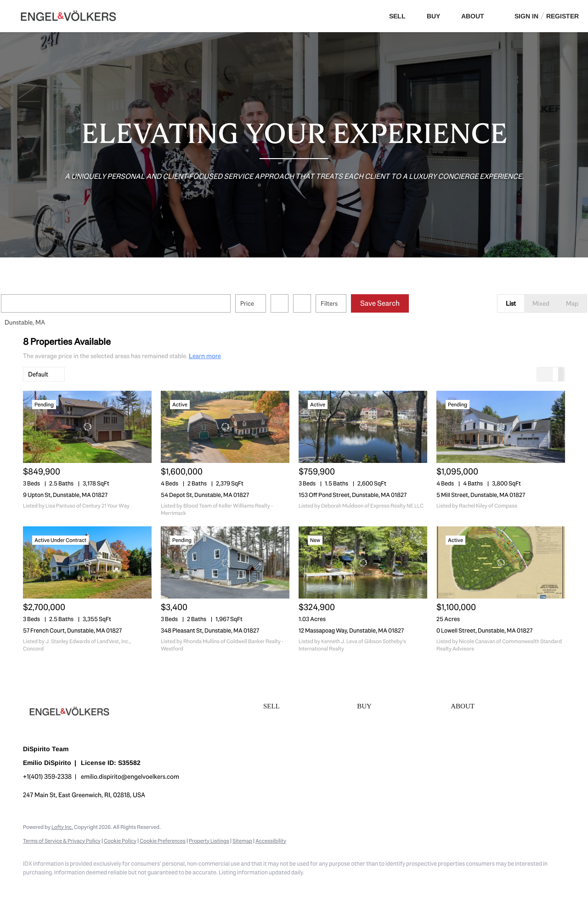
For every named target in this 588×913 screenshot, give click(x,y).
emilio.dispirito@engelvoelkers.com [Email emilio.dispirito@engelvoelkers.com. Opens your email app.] (130, 776)
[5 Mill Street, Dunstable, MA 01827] (501, 427)
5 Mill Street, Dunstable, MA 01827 (481, 495)
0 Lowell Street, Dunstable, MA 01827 (484, 631)
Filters (351, 303)
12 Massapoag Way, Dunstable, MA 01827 (351, 631)
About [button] (473, 16)
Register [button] (563, 16)
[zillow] (87, 888)
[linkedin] (61, 888)
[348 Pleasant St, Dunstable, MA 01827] (225, 563)
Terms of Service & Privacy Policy (62, 841)
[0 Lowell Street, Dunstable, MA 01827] (501, 563)
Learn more (205, 356)
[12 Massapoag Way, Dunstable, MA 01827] (363, 563)
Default (38, 374)
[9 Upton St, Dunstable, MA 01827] (87, 427)
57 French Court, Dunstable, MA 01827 (72, 631)
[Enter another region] (141, 303)
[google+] (167, 888)
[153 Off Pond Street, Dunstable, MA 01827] (363, 427)
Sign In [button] (526, 16)
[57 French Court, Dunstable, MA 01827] (87, 563)
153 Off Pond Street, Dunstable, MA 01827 (353, 495)
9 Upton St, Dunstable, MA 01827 (65, 495)
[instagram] (114, 888)
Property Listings (209, 841)
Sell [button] (397, 16)
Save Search (402, 303)
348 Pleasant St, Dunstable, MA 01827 (210, 631)
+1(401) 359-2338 (47, 776)
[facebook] (34, 888)
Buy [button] (433, 16)
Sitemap (242, 841)
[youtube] (141, 888)
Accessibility (271, 841)
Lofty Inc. (62, 827)
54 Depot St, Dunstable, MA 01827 (205, 495)
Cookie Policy (120, 841)
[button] (34, 303)
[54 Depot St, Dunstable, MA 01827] (225, 427)
